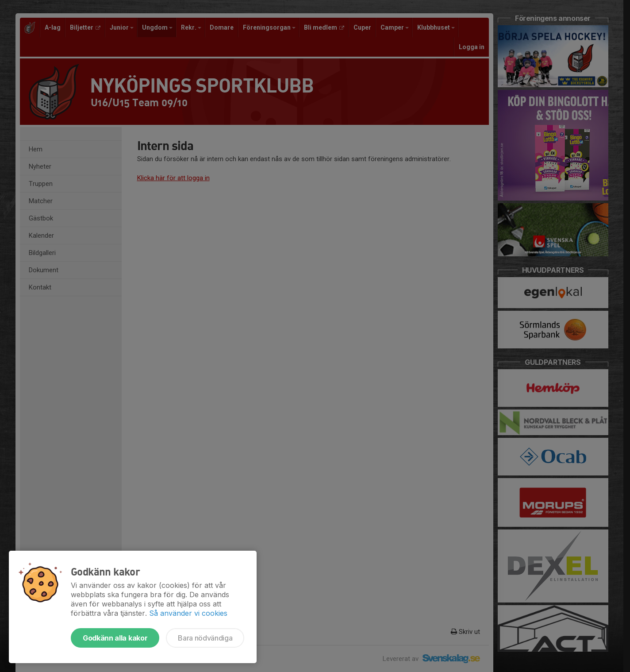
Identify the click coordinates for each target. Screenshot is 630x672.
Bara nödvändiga (205, 638)
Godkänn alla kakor (115, 638)
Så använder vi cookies (188, 613)
